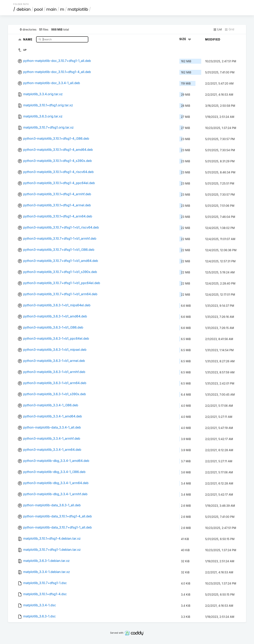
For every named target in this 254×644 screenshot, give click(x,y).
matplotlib (78, 9)
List (218, 29)
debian (24, 9)
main (51, 9)
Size (186, 39)
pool (38, 9)
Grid (229, 29)
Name (28, 39)
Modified (213, 39)
